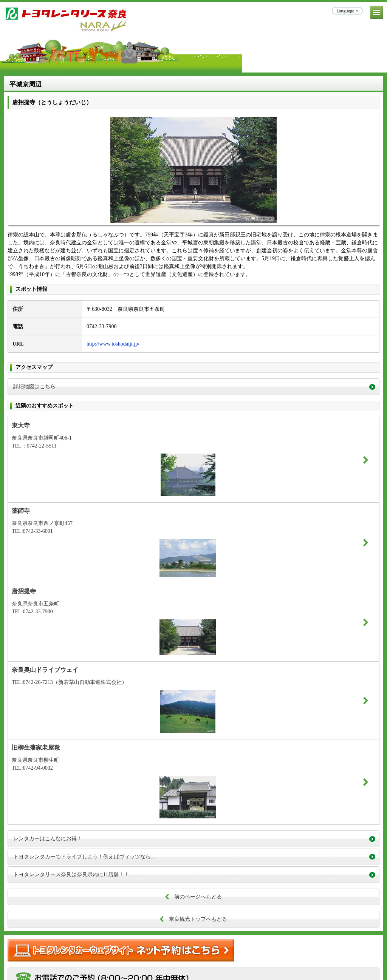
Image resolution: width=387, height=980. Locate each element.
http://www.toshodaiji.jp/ (113, 344)
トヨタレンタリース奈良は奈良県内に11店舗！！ (71, 874)
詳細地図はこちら (34, 387)
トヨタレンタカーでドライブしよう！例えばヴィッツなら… (85, 857)
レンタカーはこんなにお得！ (48, 839)
